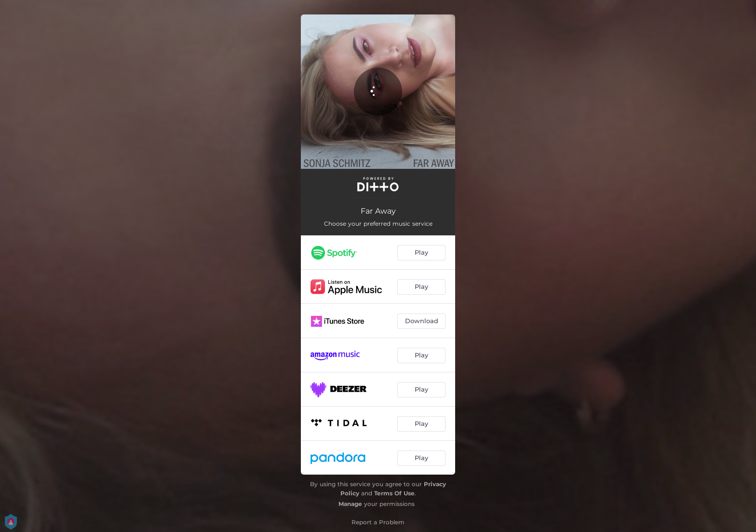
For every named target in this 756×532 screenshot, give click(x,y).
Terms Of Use (394, 493)
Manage (350, 504)
